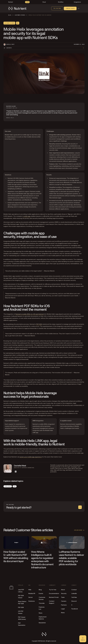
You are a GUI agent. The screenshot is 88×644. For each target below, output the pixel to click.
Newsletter (42, 623)
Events (41, 594)
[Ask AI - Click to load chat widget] (83, 639)
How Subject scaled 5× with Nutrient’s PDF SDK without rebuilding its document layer (16, 557)
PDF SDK (39, 324)
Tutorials (42, 603)
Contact (74, 590)
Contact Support (52, 602)
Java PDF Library (21, 591)
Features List (42, 608)
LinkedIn (74, 594)
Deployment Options (43, 618)
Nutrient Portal (54, 597)
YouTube (74, 597)
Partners (64, 605)
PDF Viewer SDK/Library (22, 618)
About (63, 590)
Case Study (8, 486)
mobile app (27, 216)
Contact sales (70, 8)
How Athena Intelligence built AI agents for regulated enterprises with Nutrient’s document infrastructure (42, 560)
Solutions (32, 601)
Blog (40, 590)
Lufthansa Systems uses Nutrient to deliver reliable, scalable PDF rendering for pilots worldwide (71, 558)
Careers (64, 601)
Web (30, 590)
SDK (15, 486)
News (41, 613)
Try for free (57, 8)
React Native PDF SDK (22, 603)
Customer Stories (42, 598)
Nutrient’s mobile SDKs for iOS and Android (30, 314)
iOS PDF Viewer (21, 612)
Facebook (75, 609)
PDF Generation (22, 624)
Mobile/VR (32, 594)
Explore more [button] (79, 530)
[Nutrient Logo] (17, 8)
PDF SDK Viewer (21, 597)
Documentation (54, 594)
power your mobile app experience (31, 457)
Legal (63, 609)
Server (31, 597)
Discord (74, 601)
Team (63, 597)
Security (64, 594)
